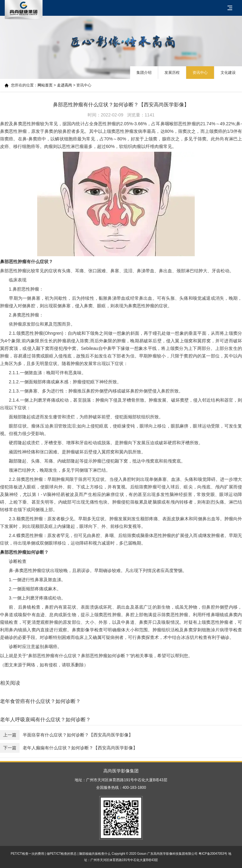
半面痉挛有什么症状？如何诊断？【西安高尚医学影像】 (66, 735)
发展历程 (172, 73)
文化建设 (228, 73)
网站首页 (45, 85)
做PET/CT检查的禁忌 (62, 854)
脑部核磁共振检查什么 (95, 854)
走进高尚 (65, 85)
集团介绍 (144, 73)
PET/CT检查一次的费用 (27, 854)
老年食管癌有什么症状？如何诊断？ (40, 701)
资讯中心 (200, 73)
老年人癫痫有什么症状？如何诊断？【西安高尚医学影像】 (69, 748)
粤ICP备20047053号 (213, 854)
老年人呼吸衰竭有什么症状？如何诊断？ (45, 720)
